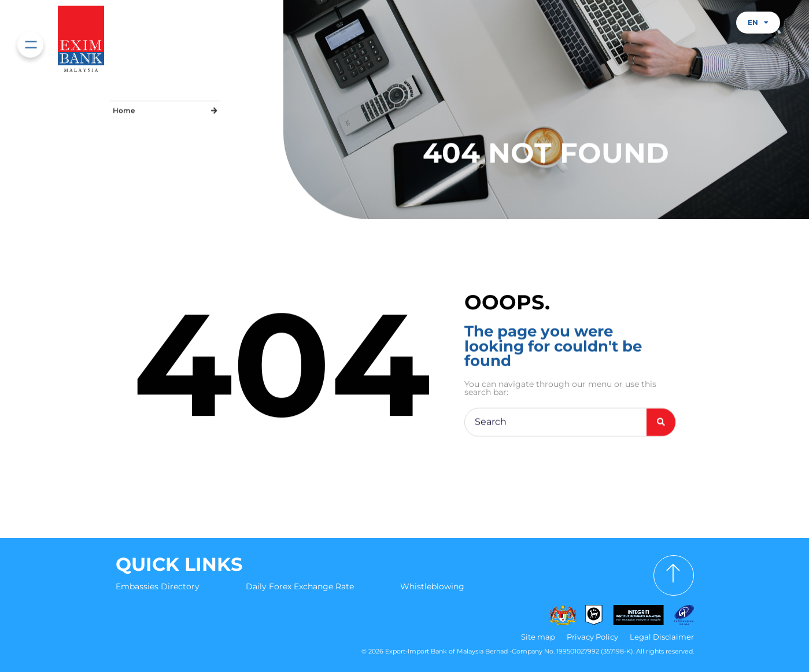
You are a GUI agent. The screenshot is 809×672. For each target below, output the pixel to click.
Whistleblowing (432, 586)
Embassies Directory (158, 586)
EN (758, 23)
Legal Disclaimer (662, 637)
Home (124, 109)
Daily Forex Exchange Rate (300, 586)
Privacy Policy (592, 637)
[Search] (661, 423)
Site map (538, 637)
